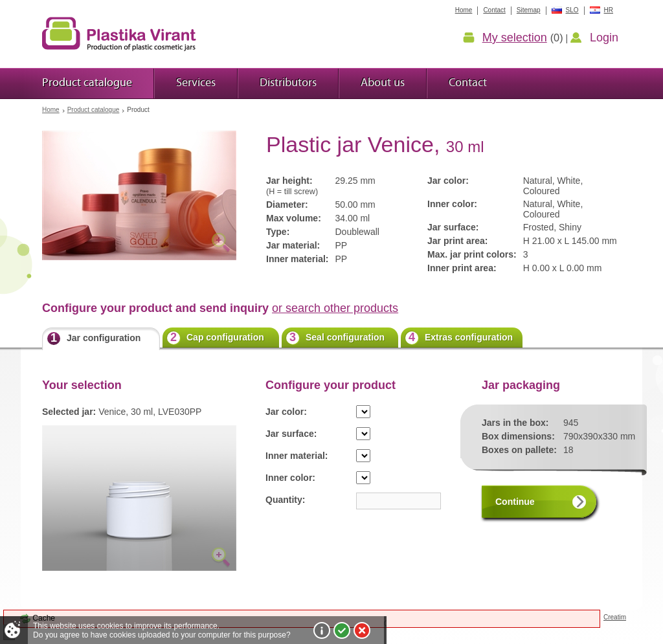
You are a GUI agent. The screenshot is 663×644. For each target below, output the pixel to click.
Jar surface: (291, 434)
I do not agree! (362, 630)
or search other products (335, 308)
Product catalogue (94, 110)
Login (604, 38)
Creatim (615, 617)
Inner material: (297, 456)
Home (51, 110)
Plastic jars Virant (119, 34)
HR (609, 10)
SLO (572, 10)
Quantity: (285, 500)
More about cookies (322, 630)
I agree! (342, 630)
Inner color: (290, 478)
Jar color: (286, 412)
